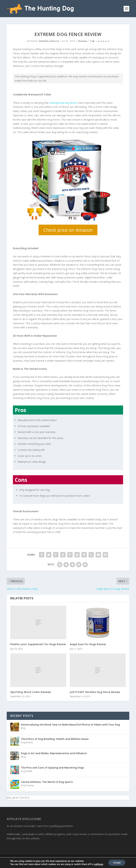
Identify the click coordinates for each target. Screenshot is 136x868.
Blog (23, 728)
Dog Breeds (27, 742)
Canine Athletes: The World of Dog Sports (47, 782)
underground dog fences (63, 102)
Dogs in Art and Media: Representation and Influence (54, 753)
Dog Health (27, 771)
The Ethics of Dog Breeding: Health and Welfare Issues (55, 739)
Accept (117, 862)
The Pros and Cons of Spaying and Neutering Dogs (52, 767)
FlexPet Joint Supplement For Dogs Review (38, 644)
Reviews (83, 41)
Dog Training (27, 785)
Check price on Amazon (68, 229)
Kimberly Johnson (49, 41)
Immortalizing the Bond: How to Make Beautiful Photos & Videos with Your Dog (70, 724)
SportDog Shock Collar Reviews (31, 692)
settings (98, 864)
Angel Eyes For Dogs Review (88, 644)
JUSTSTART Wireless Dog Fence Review (95, 692)
